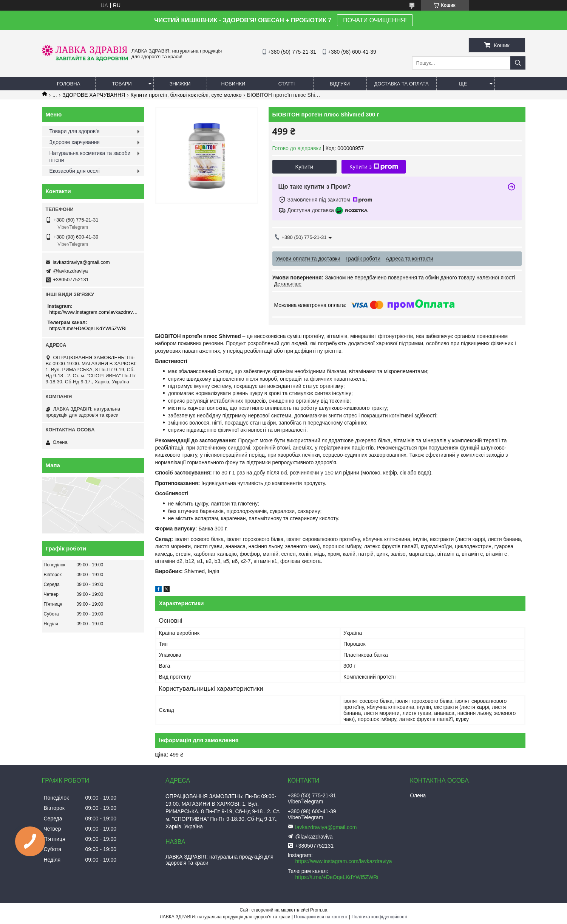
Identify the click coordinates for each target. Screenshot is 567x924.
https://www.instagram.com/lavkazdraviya (94, 312)
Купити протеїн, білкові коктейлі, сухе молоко (186, 95)
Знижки (180, 84)
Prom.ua (319, 910)
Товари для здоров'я (75, 131)
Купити (304, 167)
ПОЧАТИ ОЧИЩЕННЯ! (375, 20)
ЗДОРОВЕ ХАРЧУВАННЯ (94, 95)
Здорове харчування (75, 142)
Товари (122, 84)
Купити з (374, 167)
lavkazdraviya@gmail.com (81, 262)
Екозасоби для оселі (75, 171)
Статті (287, 84)
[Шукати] (518, 63)
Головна (69, 84)
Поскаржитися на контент (321, 917)
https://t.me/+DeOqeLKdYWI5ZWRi (88, 328)
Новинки (233, 84)
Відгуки (340, 84)
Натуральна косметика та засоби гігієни (90, 157)
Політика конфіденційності (380, 917)
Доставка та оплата (402, 84)
